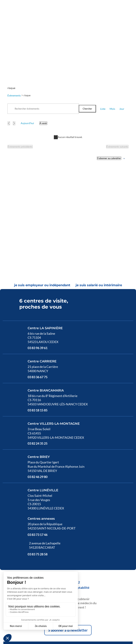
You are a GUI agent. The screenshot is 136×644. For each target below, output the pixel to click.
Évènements (14, 50)
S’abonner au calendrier (109, 113)
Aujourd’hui (27, 78)
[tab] (42, 240)
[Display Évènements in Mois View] (112, 63)
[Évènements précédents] (9, 78)
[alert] (68, 92)
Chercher (87, 63)
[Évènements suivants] (14, 78)
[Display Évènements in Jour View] (122, 63)
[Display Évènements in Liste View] (103, 63)
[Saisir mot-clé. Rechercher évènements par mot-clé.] (43, 63)
